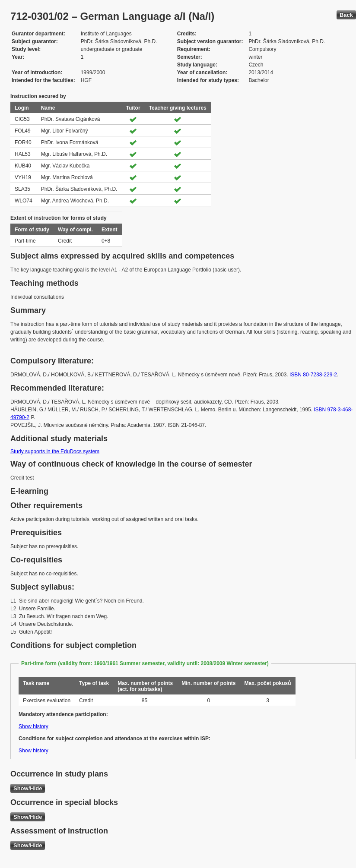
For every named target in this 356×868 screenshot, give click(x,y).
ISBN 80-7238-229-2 (313, 375)
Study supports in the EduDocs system (55, 451)
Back (346, 15)
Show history (33, 726)
